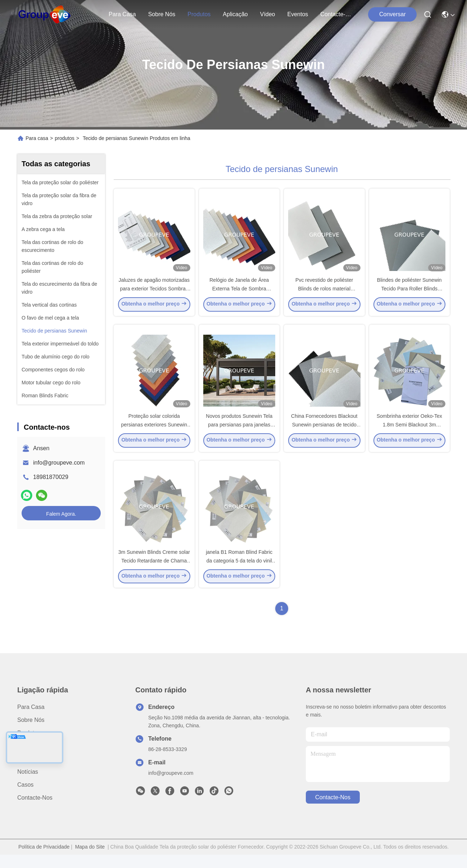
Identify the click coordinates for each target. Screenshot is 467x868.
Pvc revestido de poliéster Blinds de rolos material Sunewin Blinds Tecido (324, 293)
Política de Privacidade (44, 860)
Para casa (122, 14)
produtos (199, 14)
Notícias (28, 785)
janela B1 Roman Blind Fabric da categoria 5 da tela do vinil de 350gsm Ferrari (239, 574)
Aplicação (235, 14)
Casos (25, 798)
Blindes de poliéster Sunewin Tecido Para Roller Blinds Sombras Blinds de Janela (409, 293)
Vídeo (268, 14)
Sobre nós (162, 14)
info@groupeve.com (59, 463)
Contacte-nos (337, 14)
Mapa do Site (90, 860)
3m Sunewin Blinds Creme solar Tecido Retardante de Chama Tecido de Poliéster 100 (154, 574)
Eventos (298, 14)
